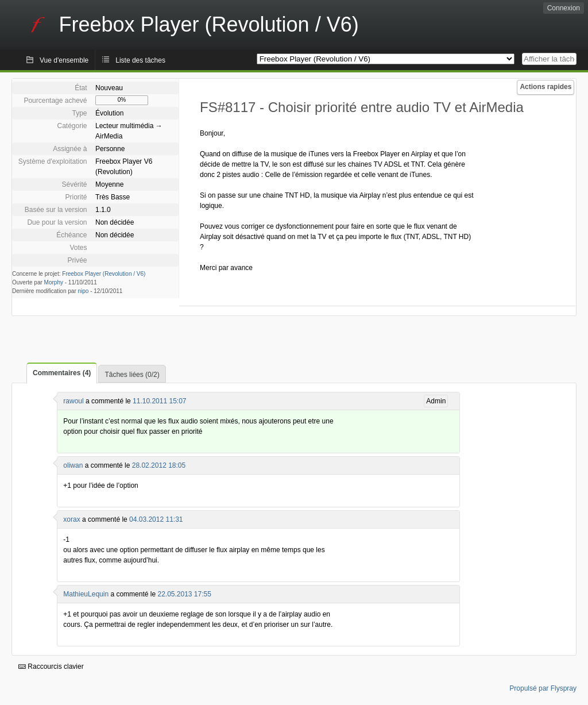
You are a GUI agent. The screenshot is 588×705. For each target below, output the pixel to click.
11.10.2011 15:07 (159, 401)
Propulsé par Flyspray (543, 688)
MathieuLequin (86, 594)
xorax (71, 519)
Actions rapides (546, 87)
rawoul (73, 401)
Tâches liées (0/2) (132, 375)
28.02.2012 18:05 (159, 465)
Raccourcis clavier (51, 667)
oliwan (73, 465)
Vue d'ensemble (64, 60)
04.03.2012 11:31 (156, 519)
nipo (84, 291)
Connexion (564, 8)
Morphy (54, 282)
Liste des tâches (140, 60)
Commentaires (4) (62, 373)
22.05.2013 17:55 (184, 594)
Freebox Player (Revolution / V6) (104, 274)
